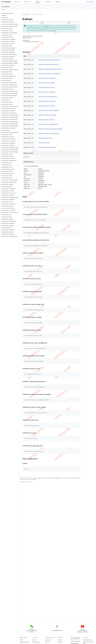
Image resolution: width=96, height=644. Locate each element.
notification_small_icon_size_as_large (49, 133)
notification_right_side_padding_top (48, 124)
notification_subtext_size (45, 138)
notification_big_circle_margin (47, 92)
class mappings (53, 31)
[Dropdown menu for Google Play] (52, 2)
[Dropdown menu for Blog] (61, 2)
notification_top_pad (44, 143)
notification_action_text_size (46, 87)
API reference (6, 7)
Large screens (48, 640)
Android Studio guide (75, 641)
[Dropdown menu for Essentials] (21, 2)
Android (21, 640)
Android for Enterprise (24, 642)
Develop (34, 14)
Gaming (34, 640)
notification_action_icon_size (46, 83)
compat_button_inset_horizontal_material (49, 60)
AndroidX (35, 27)
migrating (40, 29)
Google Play (48, 2)
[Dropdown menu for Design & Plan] (32, 2)
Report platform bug (88, 640)
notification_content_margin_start (48, 97)
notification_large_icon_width (46, 106)
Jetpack (47, 27)
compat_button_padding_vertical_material (49, 74)
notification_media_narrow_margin (47, 115)
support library (46, 26)
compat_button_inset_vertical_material (49, 64)
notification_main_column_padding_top (49, 110)
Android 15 (60, 640)
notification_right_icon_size (46, 120)
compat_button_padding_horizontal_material (50, 69)
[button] (9, 20)
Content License (57, 478)
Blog (58, 2)
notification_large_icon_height (47, 101)
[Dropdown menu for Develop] (41, 2)
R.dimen (26, 157)
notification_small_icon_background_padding (50, 129)
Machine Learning (36, 642)
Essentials (17, 2)
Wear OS (47, 642)
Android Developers (26, 14)
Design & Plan (27, 2)
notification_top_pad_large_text (47, 147)
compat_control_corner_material (47, 78)
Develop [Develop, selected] (38, 2)
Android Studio (90, 2)
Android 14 (60, 642)
